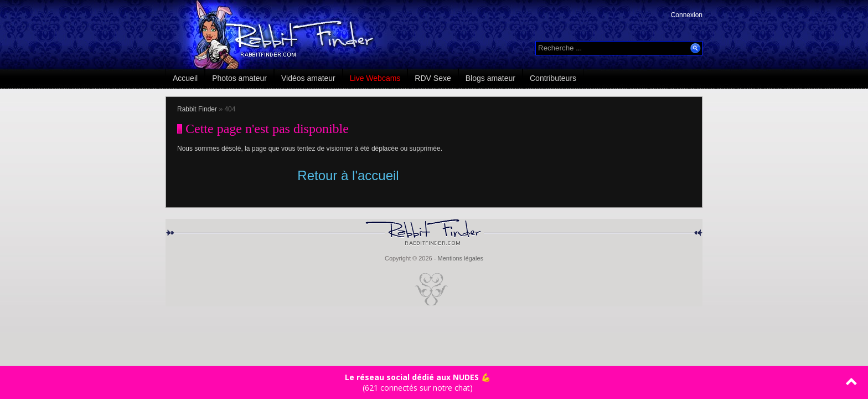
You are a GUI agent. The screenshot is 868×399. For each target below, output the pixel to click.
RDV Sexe (433, 78)
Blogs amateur (490, 78)
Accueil (185, 78)
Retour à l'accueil (348, 175)
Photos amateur (239, 78)
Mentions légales (460, 258)
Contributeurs (553, 78)
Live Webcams (375, 78)
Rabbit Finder (197, 109)
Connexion (687, 15)
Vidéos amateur (308, 78)
